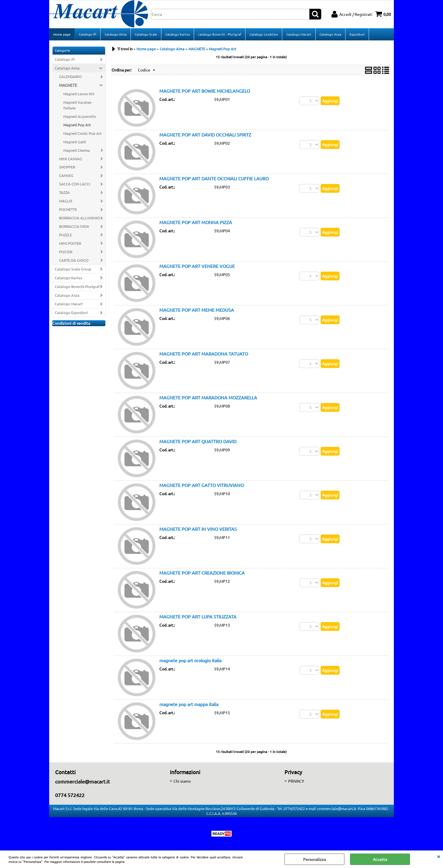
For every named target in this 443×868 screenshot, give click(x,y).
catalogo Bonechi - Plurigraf (219, 34)
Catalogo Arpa (330, 34)
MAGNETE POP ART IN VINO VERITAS (198, 529)
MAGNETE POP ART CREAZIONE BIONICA (202, 573)
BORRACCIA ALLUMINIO (80, 218)
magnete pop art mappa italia (189, 705)
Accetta (380, 859)
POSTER (66, 252)
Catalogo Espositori (71, 313)
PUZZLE (65, 235)
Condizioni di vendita (71, 324)
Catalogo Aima (116, 34)
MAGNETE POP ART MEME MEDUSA (197, 310)
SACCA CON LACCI (75, 184)
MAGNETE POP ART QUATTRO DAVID (198, 442)
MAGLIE (66, 201)
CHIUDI (438, 856)
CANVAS (66, 176)
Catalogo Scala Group (73, 270)
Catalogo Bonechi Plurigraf (77, 287)
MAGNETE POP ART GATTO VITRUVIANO (202, 486)
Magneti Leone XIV (79, 94)
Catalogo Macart (298, 34)
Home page (62, 34)
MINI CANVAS (70, 159)
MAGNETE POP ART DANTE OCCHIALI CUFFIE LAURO (214, 179)
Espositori (357, 34)
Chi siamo (182, 782)
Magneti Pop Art (77, 125)
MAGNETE (68, 86)
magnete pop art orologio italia (190, 661)
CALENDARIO (70, 77)
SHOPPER (67, 167)
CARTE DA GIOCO (74, 261)
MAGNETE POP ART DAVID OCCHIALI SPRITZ (205, 135)
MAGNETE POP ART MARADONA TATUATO (204, 354)
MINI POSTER (70, 244)
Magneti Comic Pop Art (82, 134)
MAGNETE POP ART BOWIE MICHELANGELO (205, 91)
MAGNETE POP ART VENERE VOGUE (197, 267)
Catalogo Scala (146, 34)
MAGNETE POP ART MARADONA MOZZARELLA (208, 398)
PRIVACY (296, 782)
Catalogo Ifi (88, 34)
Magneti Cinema (77, 151)
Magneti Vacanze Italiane (77, 106)
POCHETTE (68, 210)
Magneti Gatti (75, 142)
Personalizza (314, 859)
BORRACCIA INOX (74, 227)
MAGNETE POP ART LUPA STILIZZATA (198, 617)
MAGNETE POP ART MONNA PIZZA (196, 223)
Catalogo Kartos (177, 34)
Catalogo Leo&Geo (263, 34)
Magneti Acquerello (80, 117)
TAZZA (64, 193)
